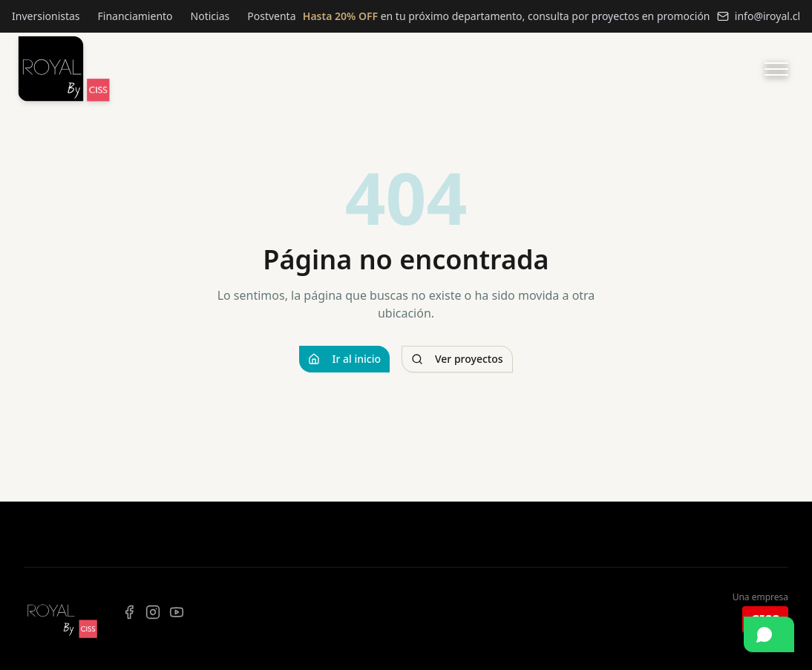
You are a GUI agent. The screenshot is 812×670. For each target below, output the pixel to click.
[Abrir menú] (776, 69)
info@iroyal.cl (759, 16)
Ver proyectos (457, 359)
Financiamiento (135, 16)
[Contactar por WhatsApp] (769, 634)
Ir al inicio (344, 359)
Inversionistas (46, 16)
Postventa (271, 16)
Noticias (210, 16)
